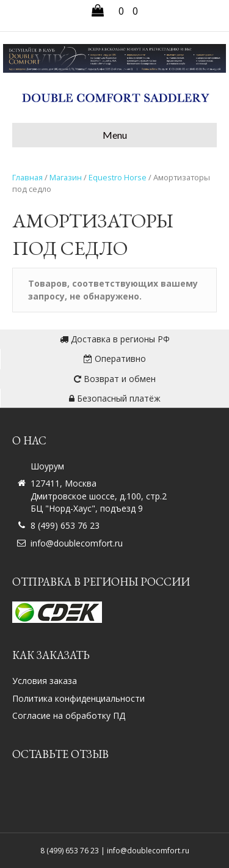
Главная (27, 177)
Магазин (66, 177)
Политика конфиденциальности (78, 698)
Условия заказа (45, 681)
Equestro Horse (118, 177)
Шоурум (47, 466)
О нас (29, 440)
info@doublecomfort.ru (77, 543)
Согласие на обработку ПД (69, 715)
